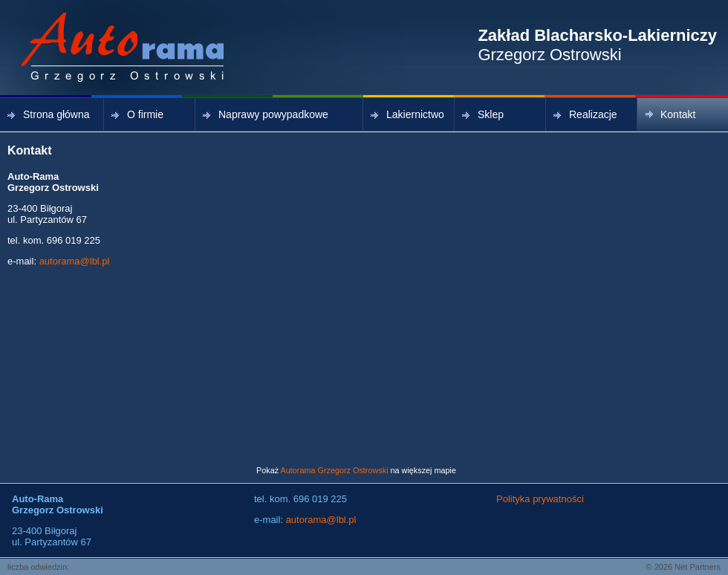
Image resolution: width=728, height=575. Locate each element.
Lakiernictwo (407, 114)
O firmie (137, 114)
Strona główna (49, 114)
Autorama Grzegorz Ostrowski (335, 470)
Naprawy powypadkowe (266, 114)
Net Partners (698, 567)
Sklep (483, 114)
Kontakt (670, 114)
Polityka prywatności (540, 499)
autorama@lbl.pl (75, 261)
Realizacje (585, 114)
